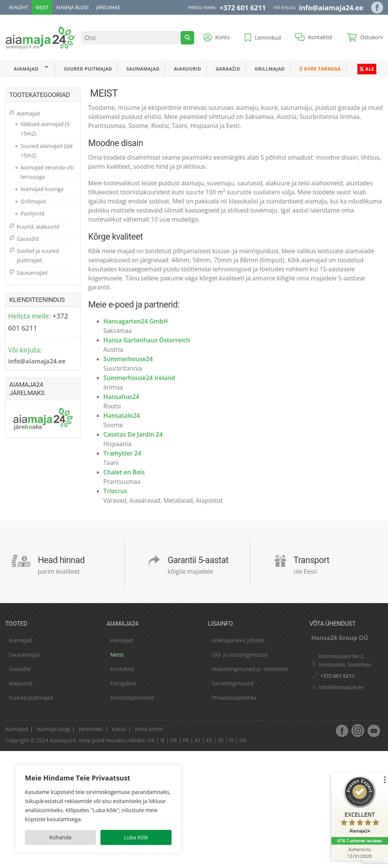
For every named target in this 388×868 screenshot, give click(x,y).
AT (198, 740)
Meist (42, 7)
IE (162, 740)
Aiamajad (26, 69)
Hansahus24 (121, 397)
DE (174, 740)
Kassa (119, 729)
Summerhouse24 (128, 359)
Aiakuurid (188, 69)
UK (151, 740)
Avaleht (19, 7)
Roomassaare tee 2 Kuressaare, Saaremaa (345, 660)
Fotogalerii (123, 683)
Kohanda (60, 837)
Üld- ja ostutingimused (239, 655)
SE (221, 740)
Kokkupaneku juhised (238, 640)
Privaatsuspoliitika (234, 698)
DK (243, 740)
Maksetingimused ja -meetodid (250, 669)
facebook (342, 731)
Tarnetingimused (233, 683)
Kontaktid (122, 669)
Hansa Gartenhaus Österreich (147, 340)
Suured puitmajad (88, 69)
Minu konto (149, 729)
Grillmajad (270, 69)
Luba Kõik (136, 837)
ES (209, 740)
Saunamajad (143, 69)
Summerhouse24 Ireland (139, 378)
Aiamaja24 (62, 740)
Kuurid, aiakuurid (38, 227)
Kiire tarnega (320, 69)
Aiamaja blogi (72, 7)
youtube (374, 731)
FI (231, 740)
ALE (367, 69)
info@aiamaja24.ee (331, 8)
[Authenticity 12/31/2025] (360, 853)
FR (186, 740)
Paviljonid (33, 213)
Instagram (358, 731)
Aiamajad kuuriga (42, 189)
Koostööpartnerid (132, 698)
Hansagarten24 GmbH (136, 321)
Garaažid (228, 69)
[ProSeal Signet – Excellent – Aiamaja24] (360, 806)
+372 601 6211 (243, 8)
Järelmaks (108, 7)
